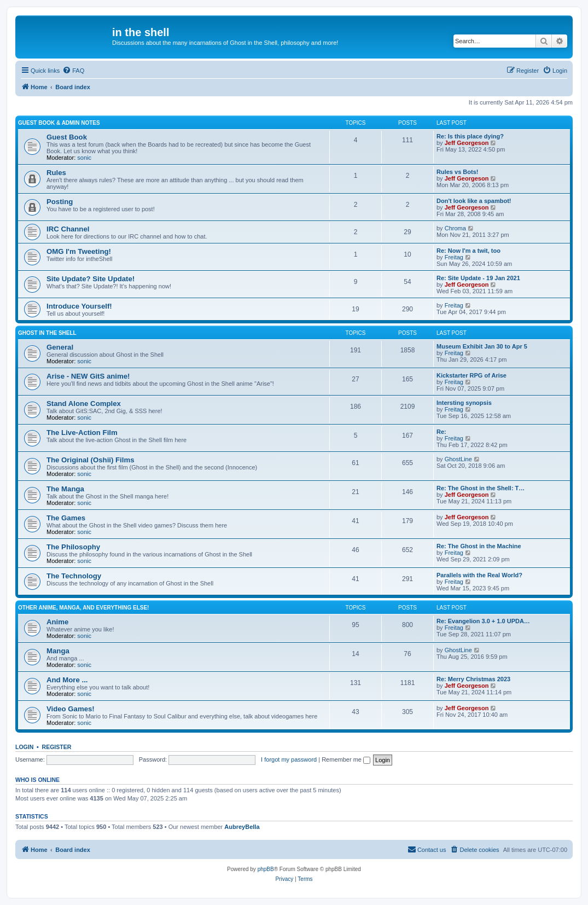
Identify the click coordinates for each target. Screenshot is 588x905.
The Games (66, 518)
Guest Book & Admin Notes (59, 123)
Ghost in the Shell (47, 333)
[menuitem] (73, 71)
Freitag (454, 257)
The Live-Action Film (82, 433)
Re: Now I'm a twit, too (468, 251)
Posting (60, 202)
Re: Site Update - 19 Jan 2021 (478, 278)
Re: (441, 432)
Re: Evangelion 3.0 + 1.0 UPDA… (483, 621)
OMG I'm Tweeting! (79, 251)
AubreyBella (242, 827)
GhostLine (458, 459)
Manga (58, 651)
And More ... (67, 680)
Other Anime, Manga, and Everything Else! (83, 608)
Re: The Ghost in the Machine (479, 546)
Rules (56, 173)
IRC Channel (68, 229)
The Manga (65, 489)
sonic (84, 158)
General (60, 347)
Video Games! (71, 709)
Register (57, 747)
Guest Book (67, 137)
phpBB (266, 869)
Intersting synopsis (464, 403)
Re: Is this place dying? (470, 136)
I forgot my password (289, 759)
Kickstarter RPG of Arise (471, 375)
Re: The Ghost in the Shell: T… (481, 488)
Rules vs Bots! (457, 172)
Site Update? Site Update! (91, 279)
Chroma (455, 228)
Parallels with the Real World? (479, 575)
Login (24, 747)
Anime (57, 622)
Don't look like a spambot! (474, 201)
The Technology (74, 576)
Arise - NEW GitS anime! (88, 376)
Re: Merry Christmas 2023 (473, 679)
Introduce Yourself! (79, 306)
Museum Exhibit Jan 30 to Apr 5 (482, 346)
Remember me (346, 759)
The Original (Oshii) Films (90, 460)
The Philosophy (73, 547)
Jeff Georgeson (467, 143)
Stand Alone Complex (84, 404)
